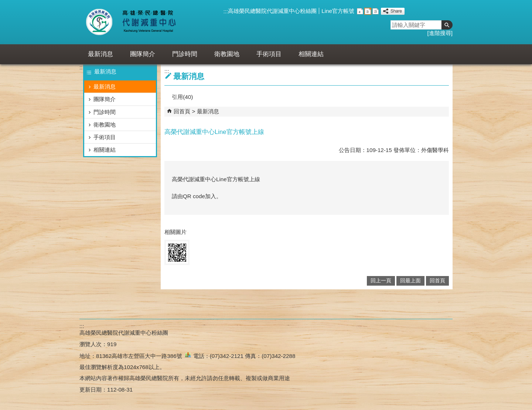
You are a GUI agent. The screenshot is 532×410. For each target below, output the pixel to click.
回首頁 (182, 111)
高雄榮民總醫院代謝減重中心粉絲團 (272, 11)
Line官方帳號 (338, 11)
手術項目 (269, 54)
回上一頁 (381, 281)
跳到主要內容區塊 (4, 4)
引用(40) (182, 97)
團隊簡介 (143, 54)
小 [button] (360, 11)
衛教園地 (227, 54)
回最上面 (410, 281)
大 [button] (376, 11)
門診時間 (185, 54)
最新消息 (100, 54)
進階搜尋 (440, 33)
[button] (447, 25)
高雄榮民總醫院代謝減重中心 (147, 22)
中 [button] (368, 11)
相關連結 (311, 54)
